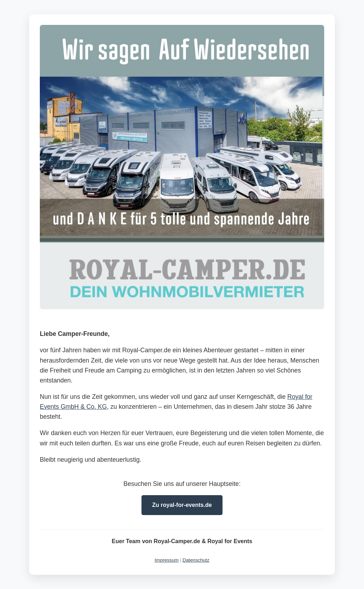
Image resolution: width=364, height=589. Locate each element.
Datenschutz (196, 560)
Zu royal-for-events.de (182, 505)
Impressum (167, 560)
